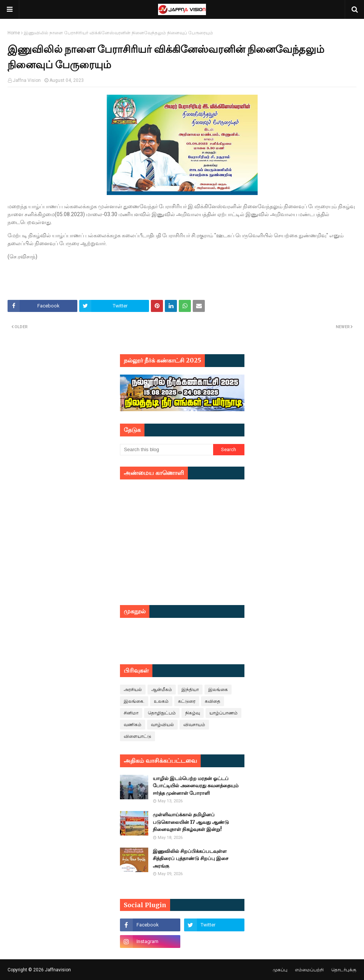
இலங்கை (218, 690)
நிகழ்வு (193, 713)
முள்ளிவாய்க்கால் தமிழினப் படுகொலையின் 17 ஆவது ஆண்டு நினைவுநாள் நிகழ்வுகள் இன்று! (191, 822)
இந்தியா (190, 690)
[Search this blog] (167, 450)
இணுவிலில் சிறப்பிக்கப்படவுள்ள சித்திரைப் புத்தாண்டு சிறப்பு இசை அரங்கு (190, 859)
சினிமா (131, 713)
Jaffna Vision (27, 80)
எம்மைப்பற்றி (309, 970)
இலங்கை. (134, 701)
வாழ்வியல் (162, 725)
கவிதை (213, 701)
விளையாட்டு (137, 736)
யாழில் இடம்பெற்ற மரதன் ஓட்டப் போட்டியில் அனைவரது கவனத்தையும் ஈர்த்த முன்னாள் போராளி (196, 786)
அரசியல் (133, 690)
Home (14, 33)
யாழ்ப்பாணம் (223, 713)
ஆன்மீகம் (162, 690)
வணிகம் (133, 725)
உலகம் (161, 701)
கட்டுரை (187, 701)
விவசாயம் (194, 725)
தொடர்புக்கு (344, 970)
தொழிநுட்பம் (162, 713)
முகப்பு (280, 970)
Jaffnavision (58, 970)
